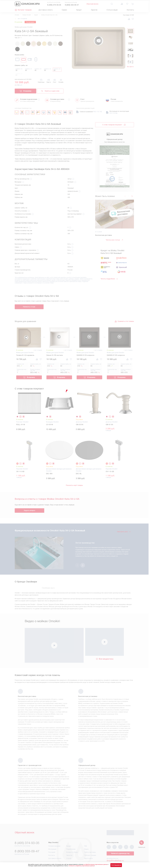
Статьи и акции (112, 10)
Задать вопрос (29, 510)
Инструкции (52, 839)
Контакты (130, 10)
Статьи (69, 848)
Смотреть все (124, 532)
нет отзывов (22, 19)
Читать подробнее (109, 279)
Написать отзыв (29, 307)
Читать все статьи (115, 240)
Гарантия (94, 10)
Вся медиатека (105, 649)
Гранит (36, 15)
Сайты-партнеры (90, 842)
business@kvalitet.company (119, 856)
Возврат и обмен (72, 842)
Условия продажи (54, 836)
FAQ (86, 836)
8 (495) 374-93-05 (54, 5)
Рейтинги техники (90, 845)
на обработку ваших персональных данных (95, 864)
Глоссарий (52, 842)
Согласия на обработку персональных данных (82, 866)
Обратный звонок (92, 4)
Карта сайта (88, 848)
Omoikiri (17, 15)
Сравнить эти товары (124, 321)
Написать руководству (120, 843)
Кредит (79, 10)
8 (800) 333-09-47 (72, 5)
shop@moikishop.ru (115, 851)
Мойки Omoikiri (27, 15)
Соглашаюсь (116, 865)
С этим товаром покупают (112, 125)
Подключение (71, 839)
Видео (86, 839)
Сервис (64, 10)
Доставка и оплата (46, 10)
